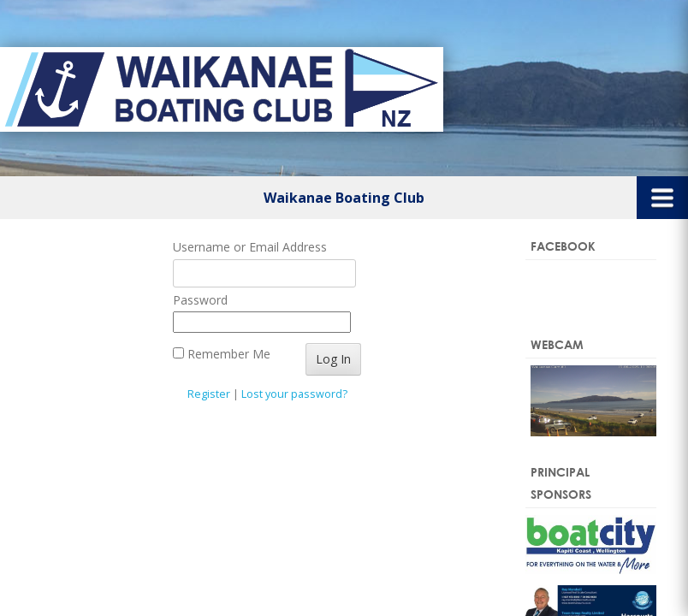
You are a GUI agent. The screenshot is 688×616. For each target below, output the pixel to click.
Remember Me (222, 354)
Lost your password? (294, 394)
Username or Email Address (250, 247)
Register (209, 394)
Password (200, 300)
